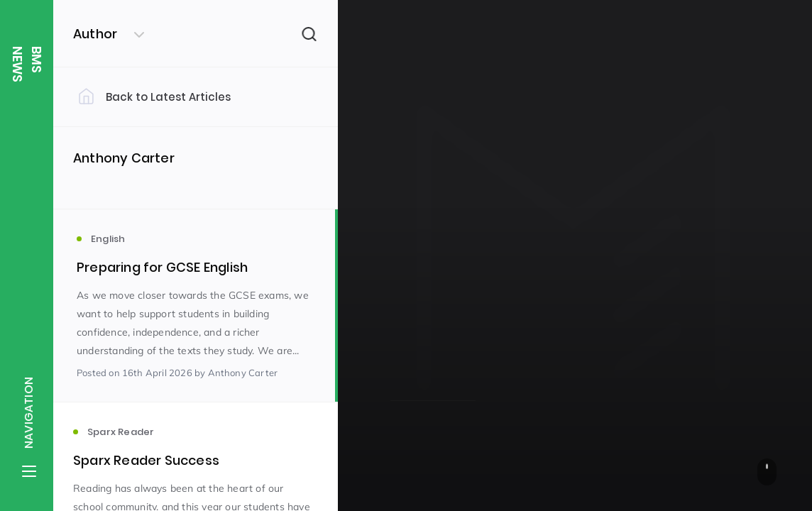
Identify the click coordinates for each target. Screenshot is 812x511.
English (406, 319)
